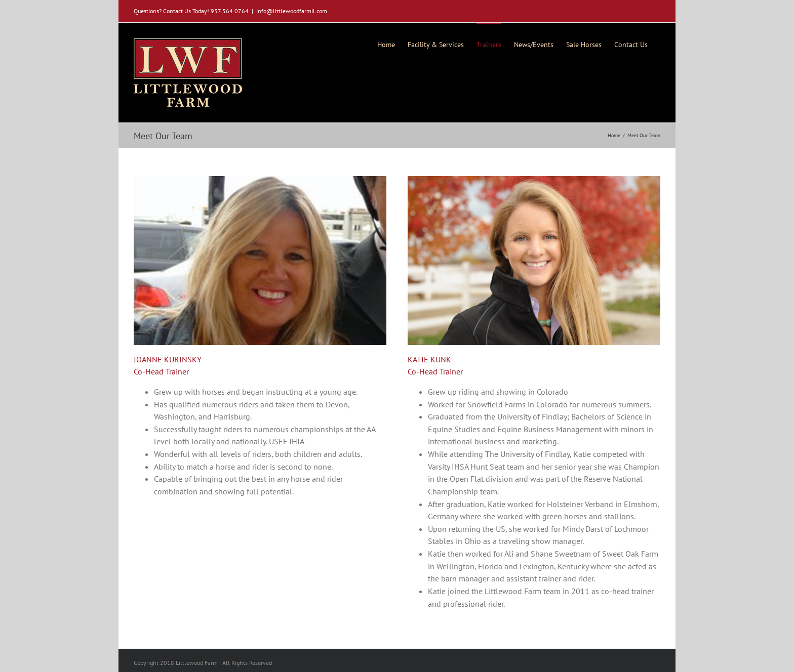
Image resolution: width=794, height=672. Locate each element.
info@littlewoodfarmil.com (292, 11)
